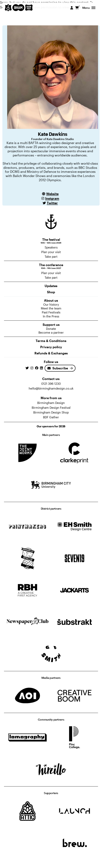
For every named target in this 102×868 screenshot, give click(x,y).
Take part (51, 257)
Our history (51, 304)
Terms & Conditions (51, 341)
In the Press (51, 316)
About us (51, 300)
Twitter (52, 203)
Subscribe (58, 368)
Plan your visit (51, 252)
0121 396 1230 (51, 384)
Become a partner (51, 332)
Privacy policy (51, 347)
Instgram (52, 198)
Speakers (51, 247)
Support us (51, 325)
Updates (51, 286)
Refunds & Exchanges (51, 353)
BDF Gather (51, 417)
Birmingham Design (51, 403)
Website (52, 194)
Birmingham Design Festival (51, 408)
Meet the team (51, 308)
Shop (51, 292)
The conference (51, 266)
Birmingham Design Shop (51, 412)
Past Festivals (51, 312)
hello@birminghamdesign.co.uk (51, 388)
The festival (51, 241)
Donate (51, 329)
